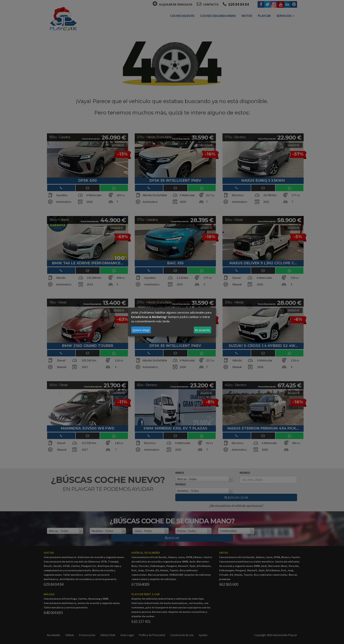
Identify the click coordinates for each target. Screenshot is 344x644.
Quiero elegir (141, 330)
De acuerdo (202, 330)
